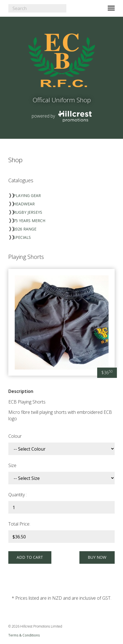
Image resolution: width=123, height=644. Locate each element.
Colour (15, 436)
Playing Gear (27, 195)
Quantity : (17, 495)
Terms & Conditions (24, 635)
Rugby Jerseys (28, 212)
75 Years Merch (29, 221)
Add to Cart (30, 557)
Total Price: (19, 524)
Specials (22, 237)
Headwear (24, 204)
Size (12, 465)
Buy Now (96, 557)
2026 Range (25, 229)
